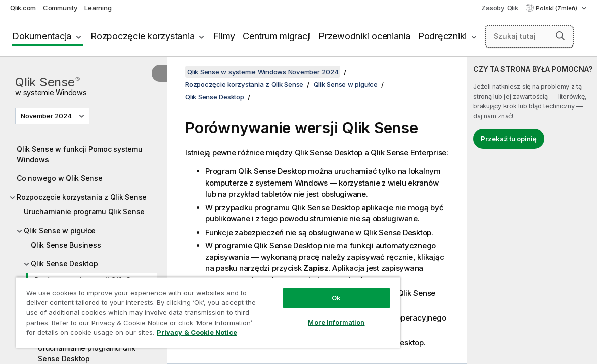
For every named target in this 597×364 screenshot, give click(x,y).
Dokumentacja (42, 36)
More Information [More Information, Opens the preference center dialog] (304, 314)
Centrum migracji (277, 36)
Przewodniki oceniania (364, 36)
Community (60, 8)
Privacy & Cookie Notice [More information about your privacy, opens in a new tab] (85, 334)
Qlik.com (23, 8)
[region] (189, 308)
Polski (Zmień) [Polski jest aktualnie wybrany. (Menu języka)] (557, 8)
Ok (304, 290)
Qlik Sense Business (66, 245)
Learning (98, 8)
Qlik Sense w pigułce (60, 230)
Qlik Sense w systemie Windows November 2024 (263, 72)
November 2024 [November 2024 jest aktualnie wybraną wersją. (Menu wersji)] (47, 116)
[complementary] (532, 210)
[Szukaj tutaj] (529, 36)
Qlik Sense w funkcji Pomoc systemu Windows (80, 154)
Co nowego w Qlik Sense (60, 178)
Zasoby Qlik (499, 8)
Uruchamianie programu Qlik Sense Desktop (87, 353)
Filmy (224, 36)
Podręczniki (442, 36)
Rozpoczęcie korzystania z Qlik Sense (82, 197)
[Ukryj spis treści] (159, 73)
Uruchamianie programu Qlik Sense (84, 212)
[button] (560, 36)
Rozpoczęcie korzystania (142, 36)
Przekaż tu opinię (509, 139)
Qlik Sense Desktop (64, 264)
